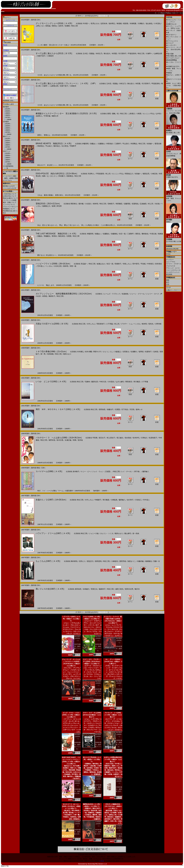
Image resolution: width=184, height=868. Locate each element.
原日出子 (102, 438)
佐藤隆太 (101, 144)
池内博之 (112, 23)
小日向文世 (58, 266)
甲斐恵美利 (132, 54)
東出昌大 (107, 54)
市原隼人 (91, 174)
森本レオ (139, 409)
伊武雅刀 (62, 176)
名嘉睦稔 (125, 294)
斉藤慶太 (47, 236)
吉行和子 (130, 500)
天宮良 (132, 409)
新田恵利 (98, 561)
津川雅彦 (137, 382)
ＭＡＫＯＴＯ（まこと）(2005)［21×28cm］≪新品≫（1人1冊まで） (71, 806)
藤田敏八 (146, 472)
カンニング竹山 (149, 114)
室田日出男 (129, 589)
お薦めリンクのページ (174, 290)
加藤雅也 (114, 234)
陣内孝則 (74, 561)
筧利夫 (151, 324)
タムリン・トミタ (107, 533)
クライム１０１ (172, 41)
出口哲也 (65, 146)
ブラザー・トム (127, 324)
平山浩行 (126, 144)
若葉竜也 (70, 176)
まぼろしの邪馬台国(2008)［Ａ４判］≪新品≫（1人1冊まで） (113, 759)
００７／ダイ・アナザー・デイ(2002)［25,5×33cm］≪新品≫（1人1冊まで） (92, 661)
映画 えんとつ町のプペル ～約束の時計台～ (174, 85)
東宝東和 (169, 274)
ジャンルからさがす (10, 188)
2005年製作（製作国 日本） (77, 832)
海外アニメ (7, 136)
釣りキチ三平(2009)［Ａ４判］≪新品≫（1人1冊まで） (92, 759)
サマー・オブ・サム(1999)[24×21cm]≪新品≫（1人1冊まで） (92, 715)
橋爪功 (137, 589)
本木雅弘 (80, 352)
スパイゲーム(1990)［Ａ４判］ (50, 471)
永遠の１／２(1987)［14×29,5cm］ (52, 500)
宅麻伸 (87, 382)
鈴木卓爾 (89, 352)
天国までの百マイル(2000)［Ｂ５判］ (53, 324)
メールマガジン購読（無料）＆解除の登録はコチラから (10, 178)
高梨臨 (92, 54)
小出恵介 (88, 204)
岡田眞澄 (129, 382)
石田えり (82, 561)
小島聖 (139, 114)
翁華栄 (141, 352)
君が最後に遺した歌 (174, 56)
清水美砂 (128, 438)
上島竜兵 (132, 114)
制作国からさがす (9, 186)
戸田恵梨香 (100, 174)
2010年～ (8, 109)
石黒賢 (69, 236)
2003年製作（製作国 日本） (98, 832)
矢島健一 (150, 144)
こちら (102, 861)
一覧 (6, 168)
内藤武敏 (140, 561)
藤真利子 (102, 589)
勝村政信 (145, 234)
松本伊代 (136, 438)
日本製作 (6, 122)
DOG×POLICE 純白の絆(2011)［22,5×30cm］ (57, 174)
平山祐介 (49, 146)
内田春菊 (50, 354)
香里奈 (54, 236)
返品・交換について (10, 202)
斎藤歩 (40, 236)
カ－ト (157, 13)
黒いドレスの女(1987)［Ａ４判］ (51, 589)
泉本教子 (76, 472)
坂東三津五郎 (57, 206)
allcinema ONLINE (172, 249)
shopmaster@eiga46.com (174, 10)
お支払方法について (10, 196)
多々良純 (136, 533)
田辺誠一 (84, 264)
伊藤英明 (85, 144)
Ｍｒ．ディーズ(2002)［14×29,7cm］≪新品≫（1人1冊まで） (113, 661)
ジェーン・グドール (137, 294)
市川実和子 (122, 54)
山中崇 (158, 114)
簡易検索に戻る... (9, 101)
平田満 (95, 438)
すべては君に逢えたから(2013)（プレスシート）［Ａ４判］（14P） (66, 83)
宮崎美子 (111, 204)
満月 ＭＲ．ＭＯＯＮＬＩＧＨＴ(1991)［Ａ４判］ (59, 409)
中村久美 (103, 382)
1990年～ (8, 113)
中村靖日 (150, 264)
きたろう (54, 176)
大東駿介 (141, 23)
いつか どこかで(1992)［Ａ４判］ (52, 382)
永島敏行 (86, 589)
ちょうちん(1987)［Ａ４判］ (49, 561)
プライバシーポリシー (10, 207)
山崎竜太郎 (158, 54)
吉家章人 (39, 116)
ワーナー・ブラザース (174, 264)
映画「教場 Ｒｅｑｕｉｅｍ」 (174, 197)
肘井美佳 (158, 264)
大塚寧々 (149, 54)
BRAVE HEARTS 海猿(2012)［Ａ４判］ (54, 144)
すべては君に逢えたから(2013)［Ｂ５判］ (55, 53)
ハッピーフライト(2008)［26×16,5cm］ (54, 264)
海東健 (160, 234)
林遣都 (119, 23)
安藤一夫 (157, 561)
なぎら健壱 (120, 382)
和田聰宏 (119, 204)
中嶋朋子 (98, 500)
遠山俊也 (149, 23)
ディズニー (170, 260)
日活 (168, 284)
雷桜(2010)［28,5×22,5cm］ (48, 204)
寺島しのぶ (127, 264)
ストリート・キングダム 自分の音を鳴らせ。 (174, 49)
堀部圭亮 (146, 174)
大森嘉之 (118, 352)
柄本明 (96, 204)
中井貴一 (86, 23)
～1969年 (8, 120)
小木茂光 (157, 23)
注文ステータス (178, 13)
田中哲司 (136, 264)
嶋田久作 (55, 116)
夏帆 (114, 114)
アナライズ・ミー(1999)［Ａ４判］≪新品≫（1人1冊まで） (113, 715)
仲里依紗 (110, 144)
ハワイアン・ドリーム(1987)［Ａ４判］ (54, 533)
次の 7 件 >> (103, 16)
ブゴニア (170, 43)
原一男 (43, 354)
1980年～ (8, 115)
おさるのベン (171, 35)
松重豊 (67, 26)
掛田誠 (48, 26)
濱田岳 (54, 26)
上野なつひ (40, 26)
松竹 (168, 282)
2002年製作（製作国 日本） (119, 836)
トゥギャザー (171, 45)
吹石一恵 (122, 234)
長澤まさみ (95, 23)
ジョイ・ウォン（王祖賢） (102, 472)
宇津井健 (47, 116)
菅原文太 (94, 589)
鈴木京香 (60, 440)
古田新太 (126, 352)
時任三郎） (61, 296)
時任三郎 (75, 26)
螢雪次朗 (158, 144)
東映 (168, 280)
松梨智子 (148, 352)
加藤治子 (110, 409)
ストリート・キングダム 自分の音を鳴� (174, 110)
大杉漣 (157, 204)
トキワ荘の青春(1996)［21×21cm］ (52, 351)
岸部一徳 (73, 266)
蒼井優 (81, 204)
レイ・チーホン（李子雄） (131, 472)
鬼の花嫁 (170, 54)
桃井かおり (67, 354)
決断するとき (171, 24)
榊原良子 (52, 296)
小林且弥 (154, 174)
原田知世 (102, 409)
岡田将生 (74, 204)
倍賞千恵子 (41, 56)
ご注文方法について (10, 194)
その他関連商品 (8, 166)
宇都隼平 (73, 146)
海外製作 (6, 107)
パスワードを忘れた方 (10, 34)
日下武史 (125, 409)
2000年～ (8, 111)
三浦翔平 (118, 144)
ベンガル (49, 266)
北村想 (156, 352)
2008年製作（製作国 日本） (119, 789)
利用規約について (9, 209)
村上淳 (108, 174)
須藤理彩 (127, 204)
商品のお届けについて (10, 198)
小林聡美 (114, 500)
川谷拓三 (138, 500)
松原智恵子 (153, 438)
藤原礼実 (95, 382)
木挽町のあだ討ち (173, 66)
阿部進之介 (129, 174)
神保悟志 (41, 146)
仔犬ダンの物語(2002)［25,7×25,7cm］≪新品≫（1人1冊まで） (113, 806)
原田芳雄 (123, 561)
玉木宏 (85, 54)
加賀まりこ (132, 561)
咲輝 (75, 440)
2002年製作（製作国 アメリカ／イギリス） (96, 693)
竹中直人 (41, 266)
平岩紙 (143, 264)
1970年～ (8, 117)
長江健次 (120, 438)
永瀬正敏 (68, 440)
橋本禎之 (57, 146)
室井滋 (80, 440)
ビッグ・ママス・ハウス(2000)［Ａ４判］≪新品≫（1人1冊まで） (71, 715)
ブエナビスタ (171, 266)
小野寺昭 (158, 324)
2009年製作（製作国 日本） (77, 791)
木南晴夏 (133, 23)
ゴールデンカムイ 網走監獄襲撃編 (174, 153)
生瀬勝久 (134, 352)
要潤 (109, 114)
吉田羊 (61, 26)
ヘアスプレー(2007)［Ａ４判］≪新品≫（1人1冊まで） (71, 619)
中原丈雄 (153, 234)
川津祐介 (144, 438)
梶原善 (126, 23)
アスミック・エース (173, 268)
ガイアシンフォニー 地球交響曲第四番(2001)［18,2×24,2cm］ (64, 294)
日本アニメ (7, 151)
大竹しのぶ (91, 324)
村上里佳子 (111, 438)
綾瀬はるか (101, 264)
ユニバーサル (171, 262)
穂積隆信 (149, 561)
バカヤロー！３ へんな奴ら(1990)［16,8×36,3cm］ (59, 438)
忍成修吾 (143, 204)
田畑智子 (118, 264)
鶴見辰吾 (62, 236)
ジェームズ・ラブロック (111, 294)
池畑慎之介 (46, 206)
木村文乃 (99, 54)
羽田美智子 (101, 324)
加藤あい (93, 144)
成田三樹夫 (119, 589)
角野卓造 (52, 440)
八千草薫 (110, 324)
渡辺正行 (90, 561)
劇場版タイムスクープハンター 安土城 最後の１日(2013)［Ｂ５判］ (67, 113)
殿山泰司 (128, 533)
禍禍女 (169, 73)
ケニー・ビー (86, 472)
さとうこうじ (108, 352)
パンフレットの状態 (10, 200)
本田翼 (114, 54)
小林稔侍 (50, 56)
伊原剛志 (134, 144)
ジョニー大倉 (94, 533)
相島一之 (45, 176)
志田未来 (104, 23)
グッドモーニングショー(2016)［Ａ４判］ (55, 23)
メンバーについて (9, 205)
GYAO (168, 254)
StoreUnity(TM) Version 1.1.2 (97, 864)
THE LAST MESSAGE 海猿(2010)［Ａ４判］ (57, 234)
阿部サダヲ (97, 352)
